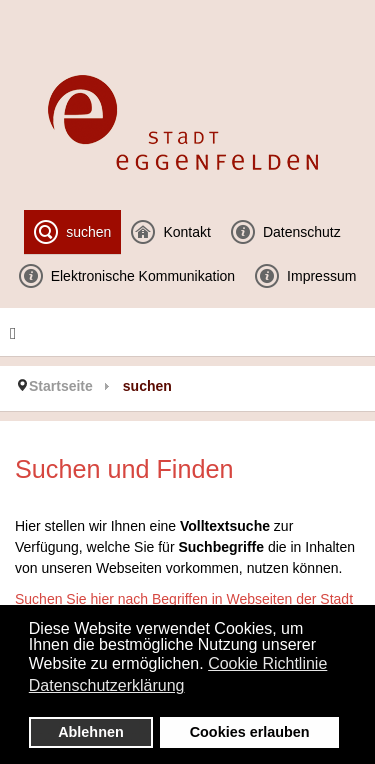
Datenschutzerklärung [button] (107, 685)
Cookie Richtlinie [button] (267, 663)
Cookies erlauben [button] (250, 732)
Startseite (61, 386)
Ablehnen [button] (91, 732)
